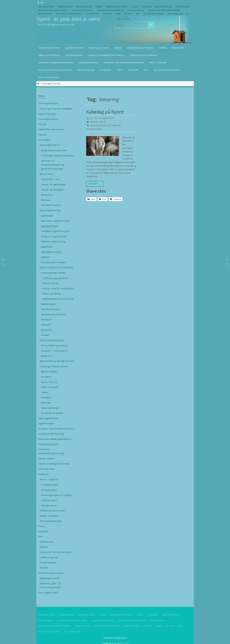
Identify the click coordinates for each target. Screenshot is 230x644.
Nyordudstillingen (51, 309)
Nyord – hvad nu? (49, 479)
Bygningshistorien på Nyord (58, 299)
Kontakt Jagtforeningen (54, 262)
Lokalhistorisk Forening (82, 10)
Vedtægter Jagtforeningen (55, 231)
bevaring (95, 125)
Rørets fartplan (49, 372)
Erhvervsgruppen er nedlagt (56, 495)
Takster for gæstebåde (53, 184)
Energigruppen (49, 490)
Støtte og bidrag (50, 408)
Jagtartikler (47, 247)
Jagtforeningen (183, 7)
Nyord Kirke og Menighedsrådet (57, 361)
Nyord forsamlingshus (52, 340)
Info (138, 14)
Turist (118, 14)
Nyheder (94, 122)
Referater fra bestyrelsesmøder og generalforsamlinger (53, 165)
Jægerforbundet (65, 7)
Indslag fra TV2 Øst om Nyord (56, 552)
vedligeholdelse (94, 129)
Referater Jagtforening (53, 242)
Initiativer (107, 14)
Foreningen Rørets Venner (54, 366)
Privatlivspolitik (48, 562)
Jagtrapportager (50, 226)
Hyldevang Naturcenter (52, 511)
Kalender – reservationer (54, 351)
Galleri (45, 392)
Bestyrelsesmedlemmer (54, 150)
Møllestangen (48, 304)
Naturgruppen (49, 505)
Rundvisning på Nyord (53, 314)
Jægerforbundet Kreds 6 (117, 7)
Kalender (128, 14)
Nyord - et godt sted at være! (68, 19)
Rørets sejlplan (45, 14)
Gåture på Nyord (51, 294)
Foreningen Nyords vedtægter (56, 109)
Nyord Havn (46, 174)
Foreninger (146, 7)
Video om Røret (50, 387)
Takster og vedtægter (52, 190)
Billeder (44, 547)
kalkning (117, 125)
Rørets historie (49, 382)
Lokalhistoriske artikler (53, 273)
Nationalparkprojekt (51, 521)
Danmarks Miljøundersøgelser (110, 10)
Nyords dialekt (50, 283)
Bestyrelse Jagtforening (54, 236)
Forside (99, 7)
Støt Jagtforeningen (51, 252)
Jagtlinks (46, 257)
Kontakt (45, 335)
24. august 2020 (106, 118)
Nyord (103, 122)
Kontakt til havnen (51, 205)
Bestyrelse (47, 195)
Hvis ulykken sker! (175, 14)
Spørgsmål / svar (50, 179)
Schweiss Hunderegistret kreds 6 (53, 10)
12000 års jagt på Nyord (55, 278)
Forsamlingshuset (136, 10)
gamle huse (106, 125)
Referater (46, 200)
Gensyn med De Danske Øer (58, 288)
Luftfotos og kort (49, 557)
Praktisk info (46, 542)
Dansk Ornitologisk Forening (69, 14)
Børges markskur (49, 516)
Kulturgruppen (49, 500)
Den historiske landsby (154, 14)
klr (92, 118)
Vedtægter (47, 319)
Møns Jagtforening (163, 7)
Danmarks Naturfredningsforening (164, 10)
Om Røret (46, 377)
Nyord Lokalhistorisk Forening (56, 267)
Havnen (135, 7)
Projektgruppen (49, 485)
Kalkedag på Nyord (105, 112)
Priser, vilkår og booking (54, 345)
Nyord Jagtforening (50, 210)
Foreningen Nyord (46, 7)
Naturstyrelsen (92, 14)
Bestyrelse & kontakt (52, 413)
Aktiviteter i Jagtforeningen (55, 221)
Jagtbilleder (47, 216)
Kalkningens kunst (50, 578)
